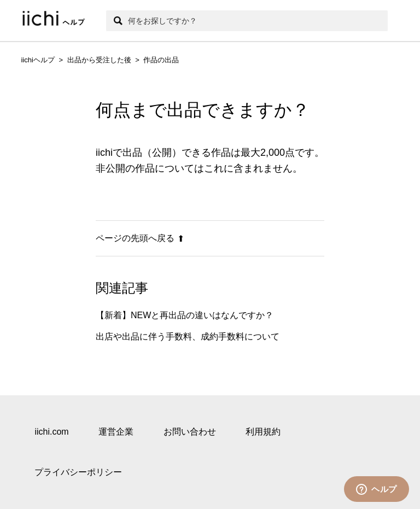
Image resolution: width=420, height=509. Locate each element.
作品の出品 (161, 60)
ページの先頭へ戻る (140, 238)
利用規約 (263, 432)
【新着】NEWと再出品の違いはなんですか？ (185, 315)
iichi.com (51, 432)
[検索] (247, 21)
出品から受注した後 (99, 60)
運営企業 (116, 432)
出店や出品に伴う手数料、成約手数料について (188, 337)
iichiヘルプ (37, 60)
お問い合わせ (190, 432)
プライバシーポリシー (78, 472)
